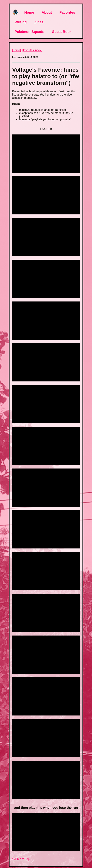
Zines (39, 22)
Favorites (67, 12)
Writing (21, 22)
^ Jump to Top (21, 859)
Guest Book (62, 32)
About (47, 12)
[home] (16, 50)
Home (29, 12)
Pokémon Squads (29, 32)
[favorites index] (32, 50)
